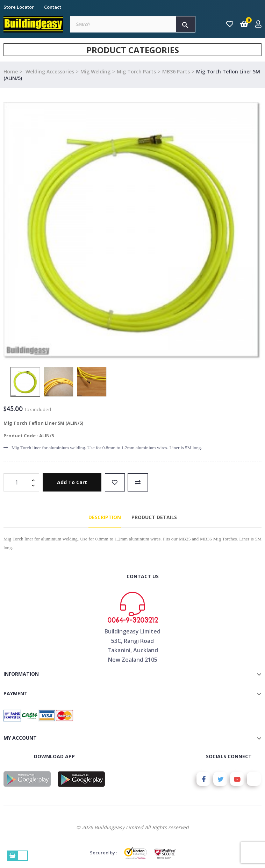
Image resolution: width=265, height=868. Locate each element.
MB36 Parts (176, 71)
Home (11, 71)
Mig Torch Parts (136, 71)
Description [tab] (105, 517)
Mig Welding (95, 71)
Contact (53, 7)
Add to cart (72, 482)
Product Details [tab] (154, 517)
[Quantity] (17, 482)
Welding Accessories (49, 71)
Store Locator (19, 7)
